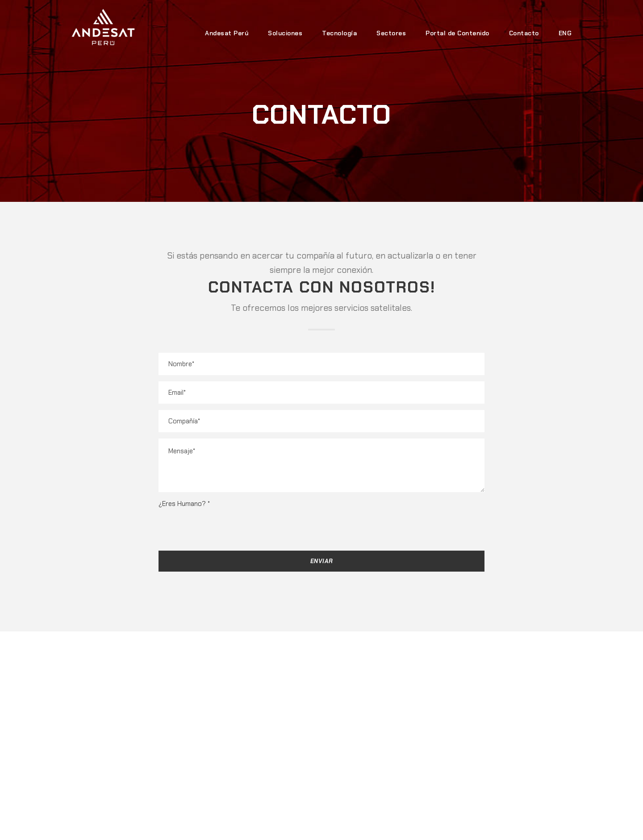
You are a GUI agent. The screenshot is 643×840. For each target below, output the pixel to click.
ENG (565, 33)
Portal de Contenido (457, 33)
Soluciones (285, 33)
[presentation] (226, 527)
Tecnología (339, 33)
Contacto (524, 33)
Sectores (391, 33)
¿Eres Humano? (184, 504)
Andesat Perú (227, 33)
